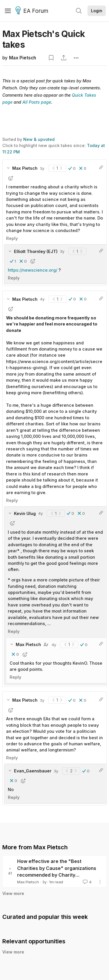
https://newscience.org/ (33, 270)
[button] (72, 168)
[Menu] (8, 11)
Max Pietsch (23, 58)
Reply (12, 238)
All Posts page (37, 102)
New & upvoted (39, 139)
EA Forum (33, 11)
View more (13, 893)
